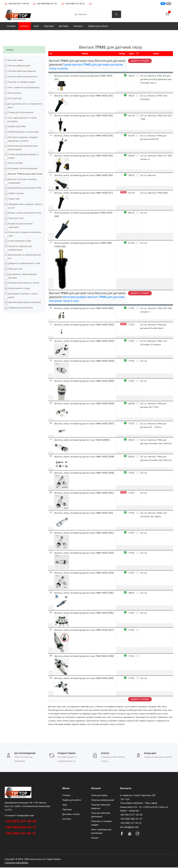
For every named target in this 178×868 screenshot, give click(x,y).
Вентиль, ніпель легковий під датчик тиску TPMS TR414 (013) (84, 553)
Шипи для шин (15, 269)
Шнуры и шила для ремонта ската (25, 213)
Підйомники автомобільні (21, 308)
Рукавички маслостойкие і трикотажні (21, 225)
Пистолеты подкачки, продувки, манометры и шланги (23, 139)
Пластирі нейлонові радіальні (22, 71)
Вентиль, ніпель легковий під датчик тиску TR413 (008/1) (82, 440)
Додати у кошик (140, 61)
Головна (11, 26)
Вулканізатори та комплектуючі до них (24, 257)
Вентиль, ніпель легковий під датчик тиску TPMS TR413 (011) (84, 513)
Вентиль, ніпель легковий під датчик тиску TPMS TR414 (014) (84, 573)
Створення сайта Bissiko (16, 863)
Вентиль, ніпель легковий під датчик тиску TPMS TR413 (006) (84, 404)
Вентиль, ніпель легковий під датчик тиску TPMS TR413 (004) (84, 361)
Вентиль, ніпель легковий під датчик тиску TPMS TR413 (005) (84, 381)
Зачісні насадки (15, 163)
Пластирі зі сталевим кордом (21, 82)
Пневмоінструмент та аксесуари (23, 132)
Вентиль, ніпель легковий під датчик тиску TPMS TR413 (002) (84, 325)
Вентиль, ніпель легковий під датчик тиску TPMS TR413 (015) (84, 593)
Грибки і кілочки (16, 193)
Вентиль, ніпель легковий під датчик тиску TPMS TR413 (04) (84, 136)
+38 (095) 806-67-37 (21, 827)
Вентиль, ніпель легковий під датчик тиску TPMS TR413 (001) (84, 308)
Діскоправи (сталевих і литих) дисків (23, 295)
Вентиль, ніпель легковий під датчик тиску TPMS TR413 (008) (84, 457)
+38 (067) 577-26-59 (21, 821)
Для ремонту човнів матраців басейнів (22, 276)
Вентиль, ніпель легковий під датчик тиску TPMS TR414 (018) (84, 656)
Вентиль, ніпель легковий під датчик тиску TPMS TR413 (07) (84, 193)
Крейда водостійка (17, 126)
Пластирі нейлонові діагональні (23, 77)
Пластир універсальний (19, 66)
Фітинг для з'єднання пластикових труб (25, 234)
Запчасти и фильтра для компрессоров (20, 248)
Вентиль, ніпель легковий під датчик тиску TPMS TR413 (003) (84, 341)
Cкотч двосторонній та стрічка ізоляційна (22, 120)
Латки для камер (15, 60)
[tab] (24, 50)
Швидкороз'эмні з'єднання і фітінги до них (25, 206)
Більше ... (96, 838)
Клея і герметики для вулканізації (24, 87)
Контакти (78, 26)
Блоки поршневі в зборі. (20, 241)
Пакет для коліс (16, 218)
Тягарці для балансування (21, 112)
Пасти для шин (15, 98)
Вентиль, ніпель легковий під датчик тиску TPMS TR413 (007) (84, 424)
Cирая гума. (14, 199)
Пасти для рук (14, 93)
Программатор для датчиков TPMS (25, 188)
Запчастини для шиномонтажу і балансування (23, 148)
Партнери (49, 26)
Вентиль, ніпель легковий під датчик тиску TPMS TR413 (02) (84, 96)
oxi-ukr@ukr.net (129, 828)
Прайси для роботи (98, 26)
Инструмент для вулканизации (23, 168)
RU (169, 4)
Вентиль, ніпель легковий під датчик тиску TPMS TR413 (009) (84, 473)
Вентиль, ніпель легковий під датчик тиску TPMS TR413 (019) (84, 678)
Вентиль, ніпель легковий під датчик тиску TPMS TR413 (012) (84, 533)
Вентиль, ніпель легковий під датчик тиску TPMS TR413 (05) (84, 156)
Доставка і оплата (71, 815)
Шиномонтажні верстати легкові (24, 283)
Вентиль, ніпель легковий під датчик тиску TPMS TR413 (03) (84, 116)
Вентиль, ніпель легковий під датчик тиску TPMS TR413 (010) (84, 493)
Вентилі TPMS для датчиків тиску (25, 174)
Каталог (25, 26)
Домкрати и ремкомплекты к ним (24, 263)
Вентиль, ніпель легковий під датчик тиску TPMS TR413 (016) (84, 613)
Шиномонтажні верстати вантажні (25, 302)
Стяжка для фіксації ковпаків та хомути (23, 156)
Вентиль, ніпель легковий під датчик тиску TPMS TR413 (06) (84, 175)
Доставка (64, 26)
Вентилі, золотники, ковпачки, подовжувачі (23, 181)
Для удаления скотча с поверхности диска (25, 106)
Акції (36, 26)
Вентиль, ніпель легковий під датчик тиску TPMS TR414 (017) (84, 630)
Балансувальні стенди (19, 288)
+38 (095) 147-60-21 (20, 833)
